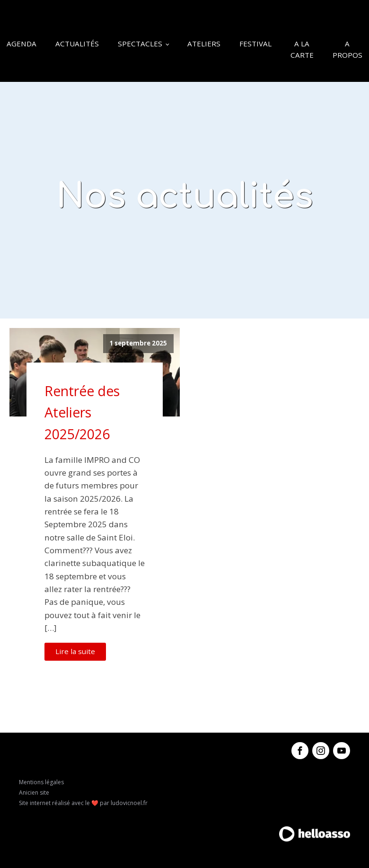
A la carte (302, 49)
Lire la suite (75, 651)
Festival (255, 44)
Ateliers (204, 44)
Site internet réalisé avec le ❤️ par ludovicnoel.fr (83, 803)
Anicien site (34, 793)
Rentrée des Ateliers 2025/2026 (82, 412)
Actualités (77, 44)
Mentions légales (41, 782)
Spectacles (140, 44)
